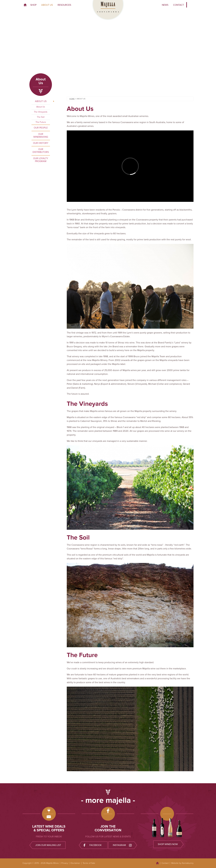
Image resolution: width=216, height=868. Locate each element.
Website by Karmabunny (182, 863)
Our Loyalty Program (41, 160)
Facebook (93, 845)
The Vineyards (41, 112)
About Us (47, 5)
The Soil (41, 117)
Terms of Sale (89, 863)
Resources (64, 5)
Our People (41, 128)
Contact (178, 5)
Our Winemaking (41, 135)
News (165, 5)
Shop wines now (168, 844)
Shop (33, 5)
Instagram (123, 845)
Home (25, 5)
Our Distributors (41, 151)
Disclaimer (75, 863)
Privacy (65, 863)
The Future (41, 122)
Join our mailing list (48, 845)
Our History (41, 143)
